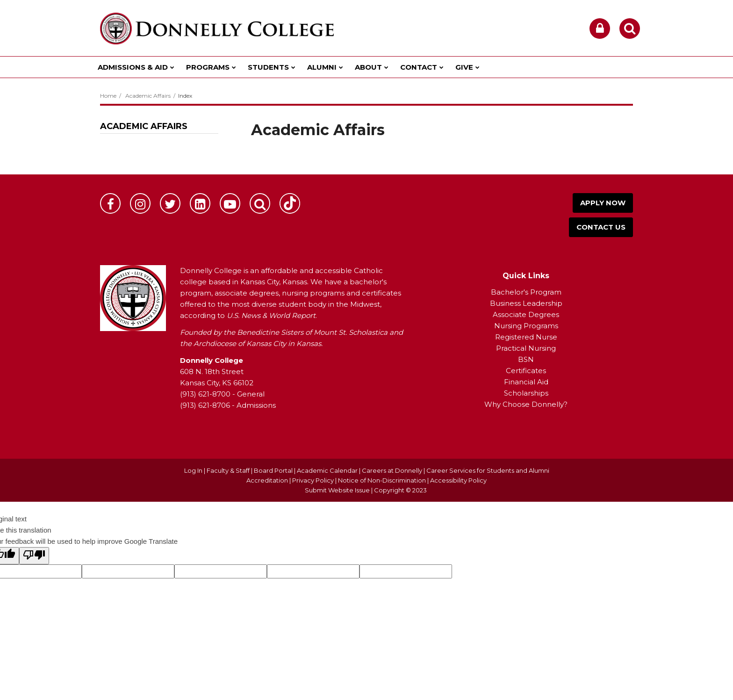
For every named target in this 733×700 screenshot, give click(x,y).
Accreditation (268, 480)
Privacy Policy (313, 480)
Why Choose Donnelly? (526, 404)
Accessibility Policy (458, 480)
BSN (526, 359)
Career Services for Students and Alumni (488, 470)
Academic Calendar (327, 470)
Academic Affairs (148, 96)
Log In (193, 470)
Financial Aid (526, 382)
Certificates (526, 371)
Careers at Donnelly (392, 470)
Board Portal (273, 470)
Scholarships (526, 393)
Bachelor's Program (526, 292)
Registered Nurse (526, 337)
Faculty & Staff (228, 470)
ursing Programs (529, 326)
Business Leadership (526, 303)
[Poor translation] (34, 556)
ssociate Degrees (528, 314)
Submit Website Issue (337, 490)
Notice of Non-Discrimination (383, 480)
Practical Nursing (526, 348)
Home (108, 96)
